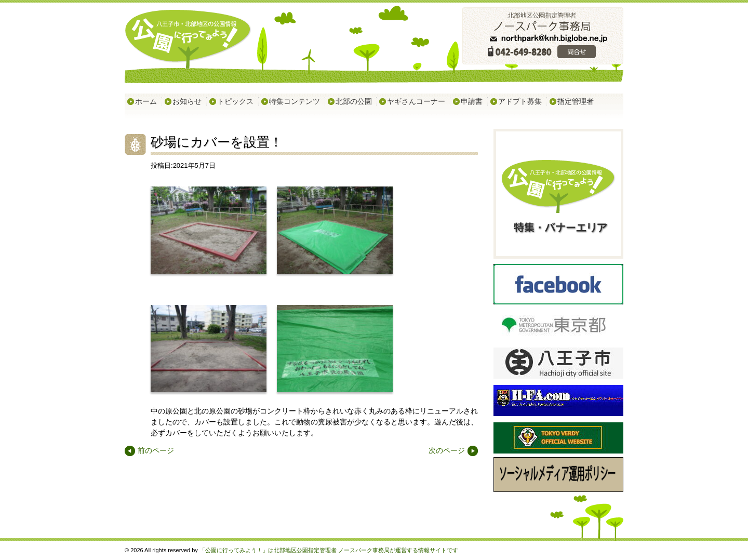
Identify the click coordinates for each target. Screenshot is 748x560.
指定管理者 (576, 101)
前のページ (156, 451)
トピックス (235, 101)
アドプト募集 (520, 101)
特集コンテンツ (295, 101)
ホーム (146, 101)
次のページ (447, 451)
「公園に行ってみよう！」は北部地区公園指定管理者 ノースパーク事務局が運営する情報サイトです (329, 550)
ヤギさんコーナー (416, 101)
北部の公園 (354, 101)
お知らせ (187, 101)
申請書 (472, 101)
